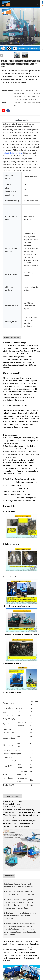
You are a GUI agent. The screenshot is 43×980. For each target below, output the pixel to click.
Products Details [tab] (21, 120)
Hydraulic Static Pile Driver (12, 153)
